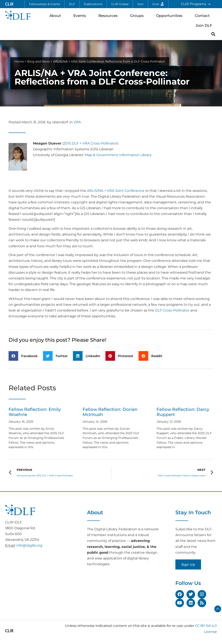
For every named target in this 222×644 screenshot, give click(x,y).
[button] (213, 34)
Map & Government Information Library (118, 155)
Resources (109, 16)
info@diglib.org (29, 545)
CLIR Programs (196, 4)
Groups (138, 16)
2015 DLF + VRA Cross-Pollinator (90, 143)
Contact (203, 16)
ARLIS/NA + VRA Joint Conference (116, 191)
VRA (77, 122)
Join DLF (205, 25)
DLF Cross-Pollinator (172, 310)
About (56, 16)
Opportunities (170, 16)
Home (19, 61)
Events (81, 16)
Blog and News (38, 61)
